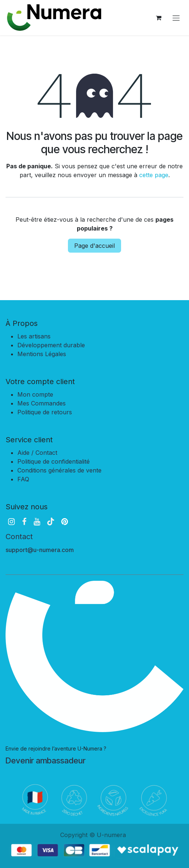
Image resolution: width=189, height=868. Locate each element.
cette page (154, 175)
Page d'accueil (94, 246)
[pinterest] (65, 522)
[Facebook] (24, 522)
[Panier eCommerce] (158, 18)
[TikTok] (51, 522)
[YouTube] (37, 522)
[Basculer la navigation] (176, 18)
